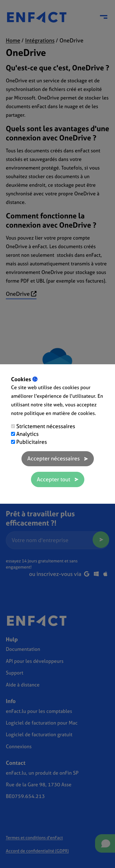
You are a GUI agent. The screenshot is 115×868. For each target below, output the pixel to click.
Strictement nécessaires (46, 426)
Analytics (27, 434)
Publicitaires (32, 442)
